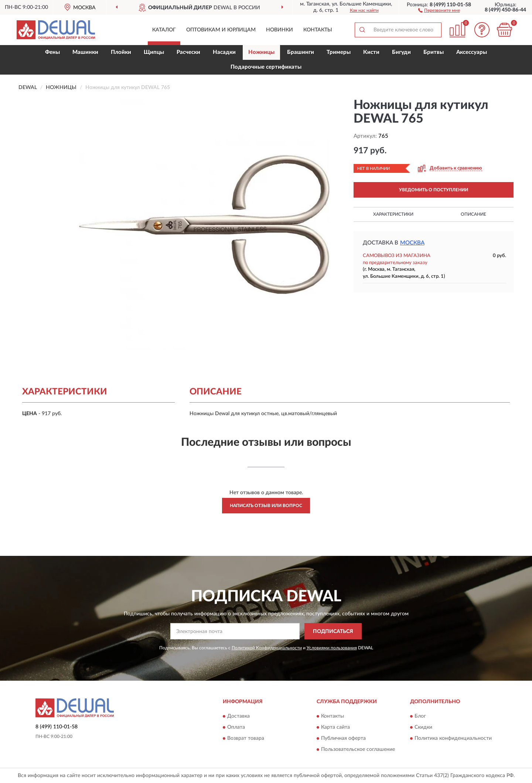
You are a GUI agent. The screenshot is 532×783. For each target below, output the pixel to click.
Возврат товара (246, 738)
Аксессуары (472, 52)
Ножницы (261, 52)
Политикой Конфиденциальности (267, 648)
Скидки (423, 727)
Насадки (224, 52)
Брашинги (301, 52)
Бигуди (401, 52)
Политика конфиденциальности (453, 738)
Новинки (279, 30)
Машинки (85, 52)
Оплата (236, 727)
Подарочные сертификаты (266, 67)
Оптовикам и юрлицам (221, 30)
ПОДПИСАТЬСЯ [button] (333, 632)
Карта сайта (335, 727)
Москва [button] (412, 243)
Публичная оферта (343, 738)
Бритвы (434, 52)
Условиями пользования (332, 648)
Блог (420, 716)
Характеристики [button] (393, 214)
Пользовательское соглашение (358, 749)
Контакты (318, 30)
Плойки (121, 52)
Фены (52, 52)
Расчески (188, 52)
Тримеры (339, 52)
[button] (439, 10)
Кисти (371, 52)
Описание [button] (473, 214)
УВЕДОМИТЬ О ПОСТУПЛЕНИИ (434, 190)
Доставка (238, 716)
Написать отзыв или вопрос (266, 506)
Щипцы (154, 52)
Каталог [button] (164, 30)
